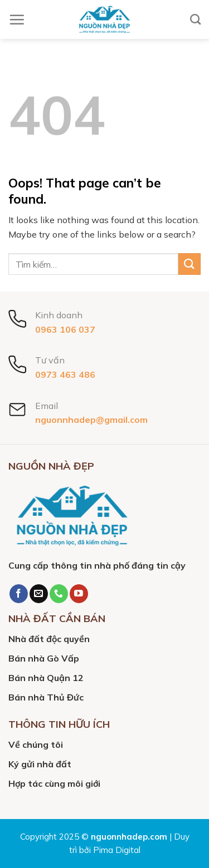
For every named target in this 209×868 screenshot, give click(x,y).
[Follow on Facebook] (19, 594)
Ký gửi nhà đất (40, 764)
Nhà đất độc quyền (49, 639)
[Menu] (17, 19)
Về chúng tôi (36, 744)
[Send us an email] (39, 594)
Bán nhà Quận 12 (46, 678)
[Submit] (189, 264)
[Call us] (59, 594)
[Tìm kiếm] (195, 19)
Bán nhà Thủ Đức (46, 697)
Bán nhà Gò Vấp (44, 658)
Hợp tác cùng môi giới (54, 783)
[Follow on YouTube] (79, 594)
